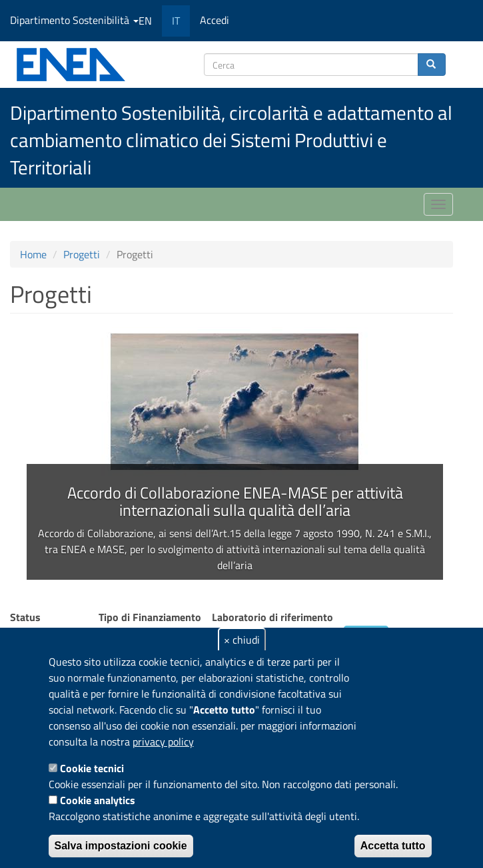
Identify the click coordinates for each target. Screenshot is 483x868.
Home (33, 254)
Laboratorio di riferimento (272, 617)
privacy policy (163, 742)
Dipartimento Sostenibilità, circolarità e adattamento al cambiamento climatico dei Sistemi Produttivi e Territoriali (231, 140)
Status (25, 617)
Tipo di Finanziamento (150, 617)
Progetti (82, 254)
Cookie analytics (98, 800)
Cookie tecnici (92, 768)
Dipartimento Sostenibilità (74, 20)
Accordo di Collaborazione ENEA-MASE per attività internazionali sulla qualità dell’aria (235, 501)
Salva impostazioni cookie (121, 846)
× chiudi (242, 640)
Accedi (215, 20)
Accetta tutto (393, 846)
